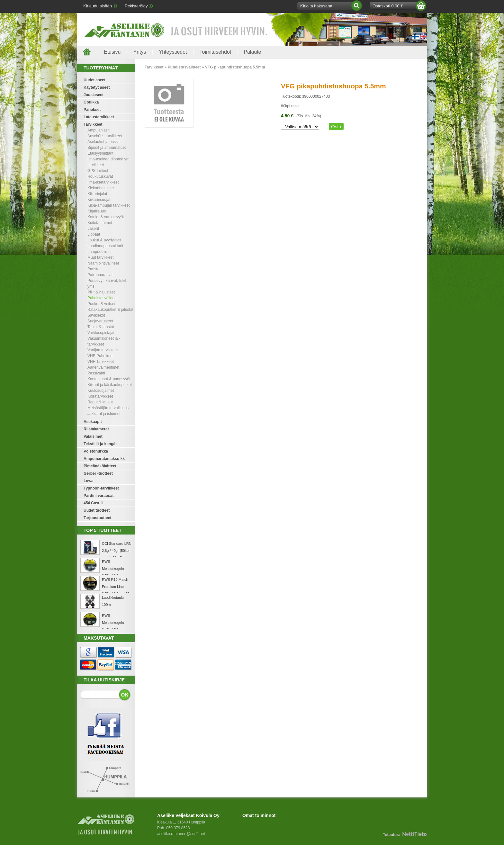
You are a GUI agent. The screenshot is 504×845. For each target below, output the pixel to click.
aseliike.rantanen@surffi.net (181, 834)
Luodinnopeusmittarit (105, 246)
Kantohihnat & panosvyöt (109, 379)
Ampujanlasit (99, 130)
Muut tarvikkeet (100, 257)
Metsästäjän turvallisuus (108, 408)
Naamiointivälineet (103, 263)
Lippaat (94, 234)
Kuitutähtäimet (100, 223)
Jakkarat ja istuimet (104, 414)
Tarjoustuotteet (97, 518)
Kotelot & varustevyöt (106, 217)
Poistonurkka (96, 451)
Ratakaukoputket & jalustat (110, 310)
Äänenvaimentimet (103, 367)
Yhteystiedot (173, 52)
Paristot (94, 269)
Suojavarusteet (100, 321)
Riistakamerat (96, 429)
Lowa (89, 481)
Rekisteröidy (136, 6)
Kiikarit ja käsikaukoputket (110, 385)
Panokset (92, 110)
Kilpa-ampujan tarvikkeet (108, 205)
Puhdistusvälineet (103, 298)
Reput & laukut (100, 402)
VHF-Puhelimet (100, 356)
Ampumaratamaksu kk (104, 459)
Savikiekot (96, 315)
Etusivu (112, 52)
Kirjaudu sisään (98, 6)
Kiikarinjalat (97, 194)
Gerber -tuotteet (98, 473)
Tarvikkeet (93, 124)
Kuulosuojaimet (101, 391)
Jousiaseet (94, 95)
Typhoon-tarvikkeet (101, 488)
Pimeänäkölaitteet (100, 466)
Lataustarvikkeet (99, 117)
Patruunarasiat (100, 275)
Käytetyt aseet (97, 87)
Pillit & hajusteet (101, 292)
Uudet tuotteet (97, 510)
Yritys (139, 52)
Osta (336, 126)
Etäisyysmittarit (100, 153)
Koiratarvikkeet (100, 396)
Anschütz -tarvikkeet (105, 136)
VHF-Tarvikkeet (101, 362)
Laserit (93, 229)
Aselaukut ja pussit (104, 142)
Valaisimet (93, 436)
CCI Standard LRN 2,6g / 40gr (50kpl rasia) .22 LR (117, 551)
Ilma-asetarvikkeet (103, 182)
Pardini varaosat (99, 496)
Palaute (252, 52)
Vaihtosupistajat (101, 333)
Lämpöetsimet (99, 252)
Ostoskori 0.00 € (388, 6)
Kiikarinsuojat (99, 200)
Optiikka (91, 102)
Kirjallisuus (97, 211)
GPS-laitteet (98, 171)
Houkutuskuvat (100, 176)
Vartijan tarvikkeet (103, 350)
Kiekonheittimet (101, 188)
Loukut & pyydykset (104, 240)
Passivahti (96, 373)
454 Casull (93, 503)
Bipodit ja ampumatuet (107, 148)
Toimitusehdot (216, 52)
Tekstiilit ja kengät (100, 444)
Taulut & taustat (101, 327)
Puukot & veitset (101, 304)
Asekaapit (93, 422)
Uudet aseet (94, 80)
